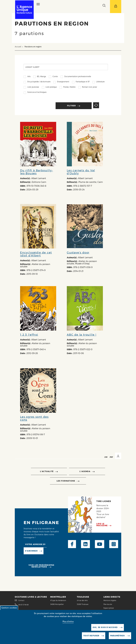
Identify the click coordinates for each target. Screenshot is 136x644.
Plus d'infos (68, 623)
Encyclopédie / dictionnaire (39, 82)
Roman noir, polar (90, 87)
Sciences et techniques (37, 93)
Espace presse (109, 608)
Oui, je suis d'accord (105, 629)
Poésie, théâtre (69, 87)
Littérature (100, 82)
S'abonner (31, 551)
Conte (55, 77)
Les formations (66, 481)
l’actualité (47, 471)
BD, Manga (41, 77)
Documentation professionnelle (78, 77)
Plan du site (108, 604)
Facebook (72, 544)
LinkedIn (85, 544)
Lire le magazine (102, 525)
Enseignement (63, 82)
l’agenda (85, 471)
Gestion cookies (9, 609)
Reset (96, 105)
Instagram (114, 544)
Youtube (100, 544)
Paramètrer (118, 637)
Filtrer (71, 106)
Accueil (18, 47)
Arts (29, 77)
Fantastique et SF (83, 82)
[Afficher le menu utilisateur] (116, 7)
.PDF (111, 457)
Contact (21, 600)
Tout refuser (91, 637)
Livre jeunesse (33, 87)
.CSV (106, 457)
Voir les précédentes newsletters (41, 566)
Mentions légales (110, 600)
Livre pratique (51, 87)
